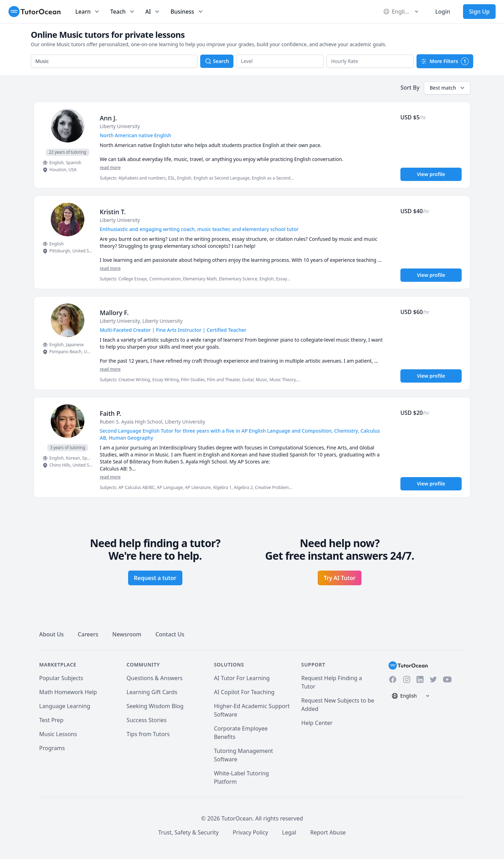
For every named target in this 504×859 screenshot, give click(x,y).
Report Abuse (328, 832)
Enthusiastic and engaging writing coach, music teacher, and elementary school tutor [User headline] (199, 229)
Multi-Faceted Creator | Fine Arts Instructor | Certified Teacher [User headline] (173, 330)
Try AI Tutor (340, 578)
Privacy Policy (250, 832)
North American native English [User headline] (135, 135)
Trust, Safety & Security (188, 832)
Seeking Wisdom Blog (155, 706)
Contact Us (170, 634)
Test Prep (51, 720)
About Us (51, 634)
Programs (52, 748)
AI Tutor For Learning (242, 678)
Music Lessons (58, 734)
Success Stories (147, 720)
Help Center (317, 723)
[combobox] (114, 61)
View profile (431, 174)
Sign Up (479, 12)
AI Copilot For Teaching (244, 692)
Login (443, 12)
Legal (289, 832)
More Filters (445, 61)
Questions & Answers (155, 678)
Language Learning (65, 706)
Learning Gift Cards (152, 692)
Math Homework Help (68, 692)
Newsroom (127, 634)
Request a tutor (155, 578)
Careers (88, 634)
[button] (280, 61)
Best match (448, 88)
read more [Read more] (110, 167)
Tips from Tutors (148, 734)
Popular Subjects (61, 678)
